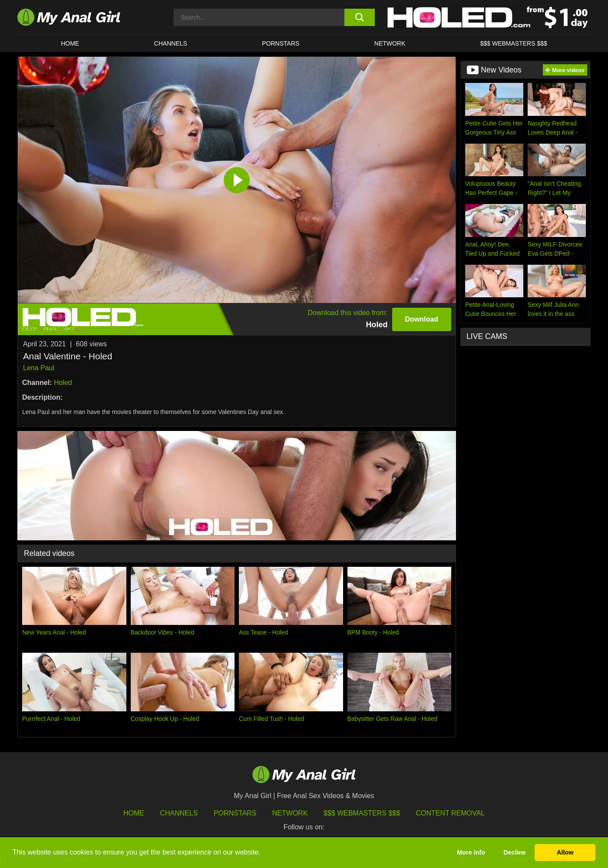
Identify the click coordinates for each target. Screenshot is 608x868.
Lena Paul (39, 368)
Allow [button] (565, 852)
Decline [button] (514, 852)
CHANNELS (171, 43)
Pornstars (281, 43)
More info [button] (471, 852)
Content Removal (451, 813)
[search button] (359, 17)
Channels (179, 813)
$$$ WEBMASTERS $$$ (514, 43)
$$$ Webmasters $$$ (362, 813)
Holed (63, 383)
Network (390, 43)
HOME (70, 43)
